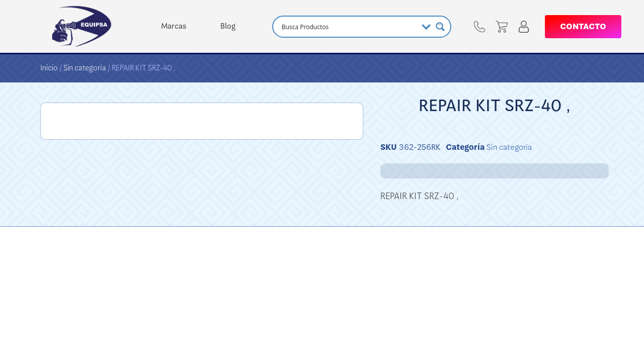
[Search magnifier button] (440, 27)
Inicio (49, 68)
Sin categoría (85, 68)
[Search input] (348, 27)
